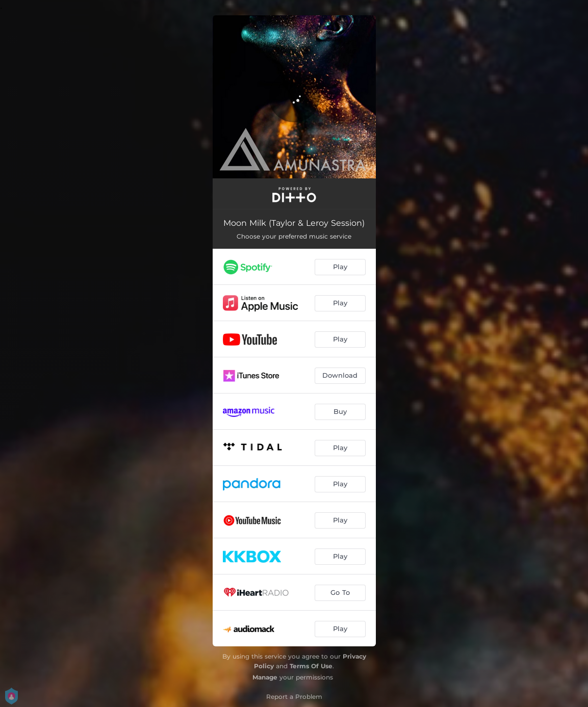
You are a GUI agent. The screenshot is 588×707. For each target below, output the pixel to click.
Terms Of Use (311, 666)
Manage (265, 677)
